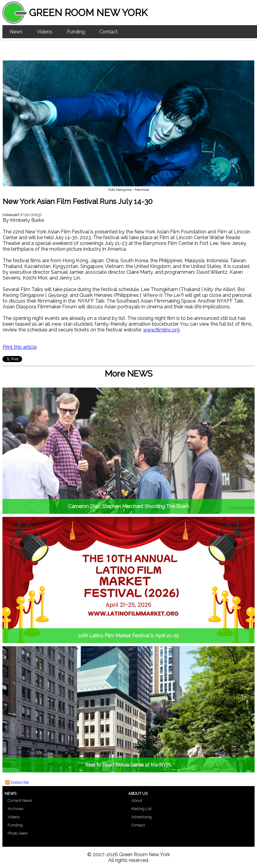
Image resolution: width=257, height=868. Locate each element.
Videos (45, 32)
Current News (20, 800)
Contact (108, 32)
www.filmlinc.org (161, 330)
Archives (15, 809)
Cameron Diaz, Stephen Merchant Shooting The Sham (129, 506)
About (137, 800)
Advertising (142, 817)
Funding (76, 32)
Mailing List (141, 809)
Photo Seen (18, 833)
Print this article (20, 347)
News (16, 32)
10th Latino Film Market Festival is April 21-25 (128, 636)
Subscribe (20, 782)
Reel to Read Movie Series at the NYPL (129, 765)
